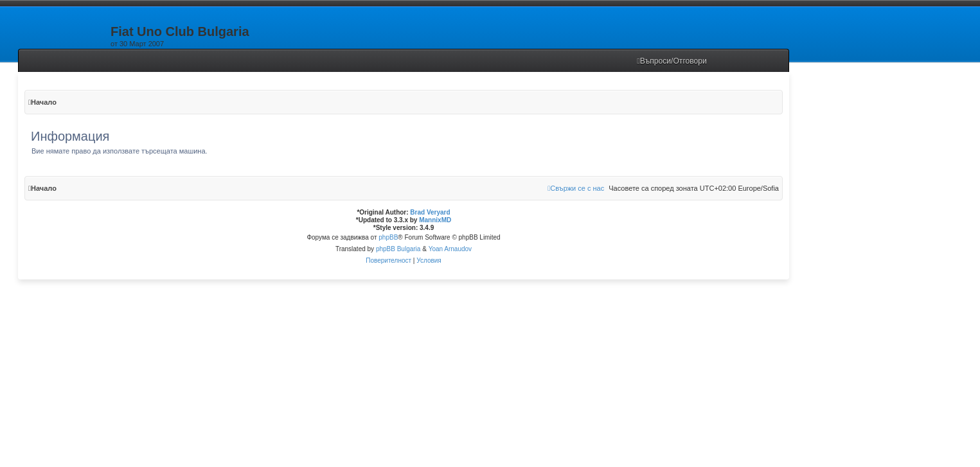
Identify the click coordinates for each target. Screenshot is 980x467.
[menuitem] (672, 61)
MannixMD (435, 220)
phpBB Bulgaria (398, 249)
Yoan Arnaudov (450, 249)
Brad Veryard (430, 212)
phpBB (388, 237)
